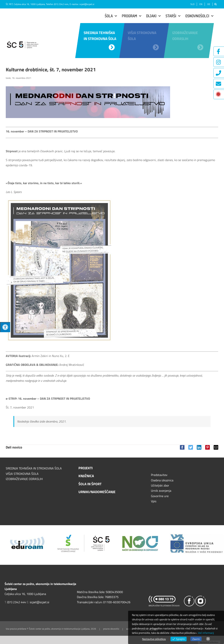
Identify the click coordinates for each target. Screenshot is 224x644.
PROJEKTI (86, 468)
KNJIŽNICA (86, 476)
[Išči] (215, 4)
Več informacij (206, 633)
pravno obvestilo (111, 629)
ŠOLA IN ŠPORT (90, 484)
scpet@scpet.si (87, 4)
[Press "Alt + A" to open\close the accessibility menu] (5, 327)
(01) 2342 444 (61, 4)
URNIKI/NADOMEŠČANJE (97, 492)
